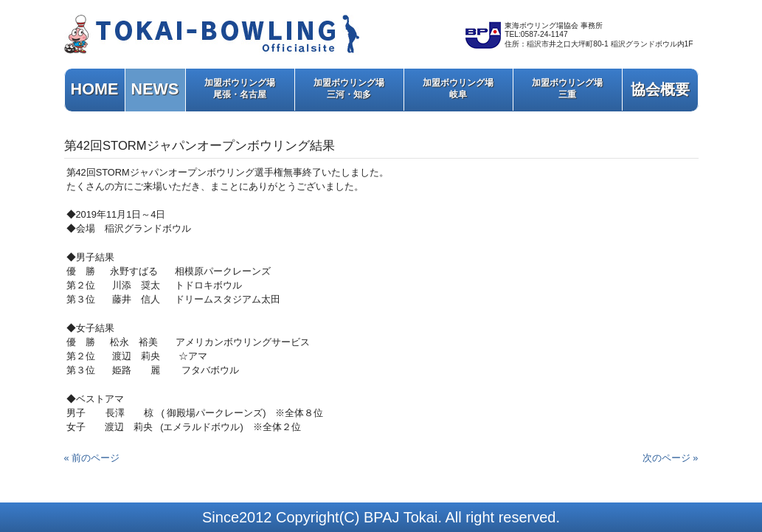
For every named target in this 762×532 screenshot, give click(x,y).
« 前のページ (92, 458)
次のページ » (671, 458)
